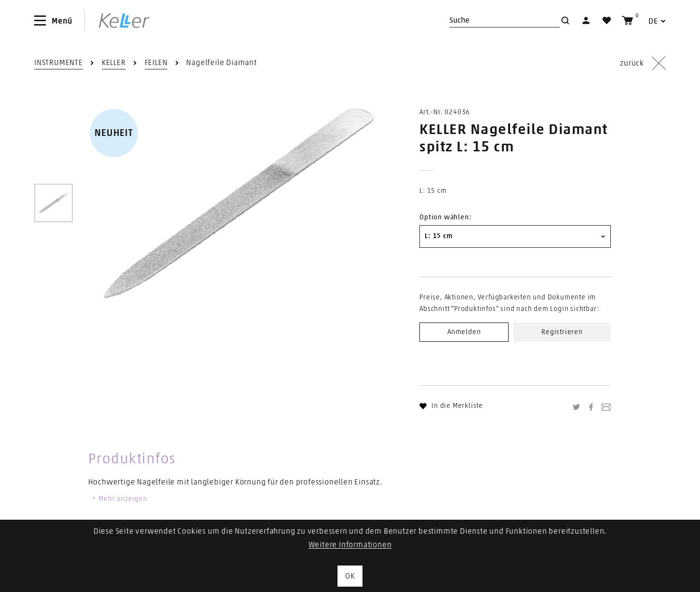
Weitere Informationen (350, 545)
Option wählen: (445, 217)
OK (350, 576)
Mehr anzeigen (119, 499)
